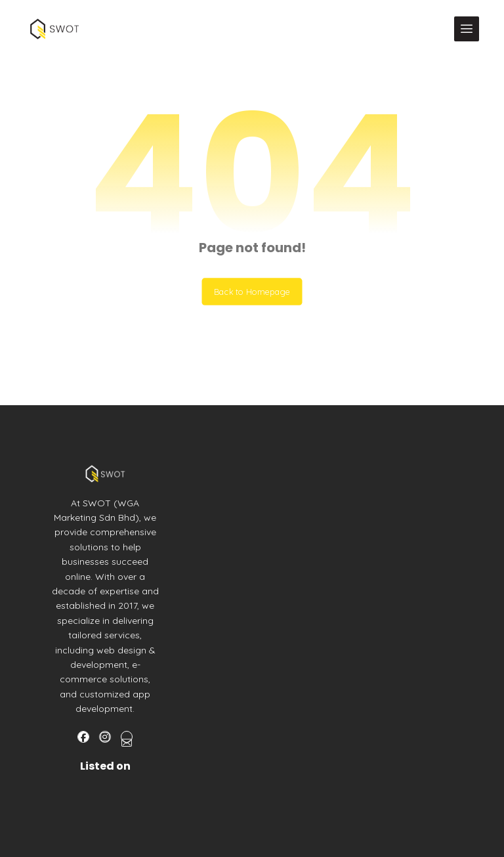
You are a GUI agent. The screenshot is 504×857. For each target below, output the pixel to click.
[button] (467, 29)
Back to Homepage (252, 292)
